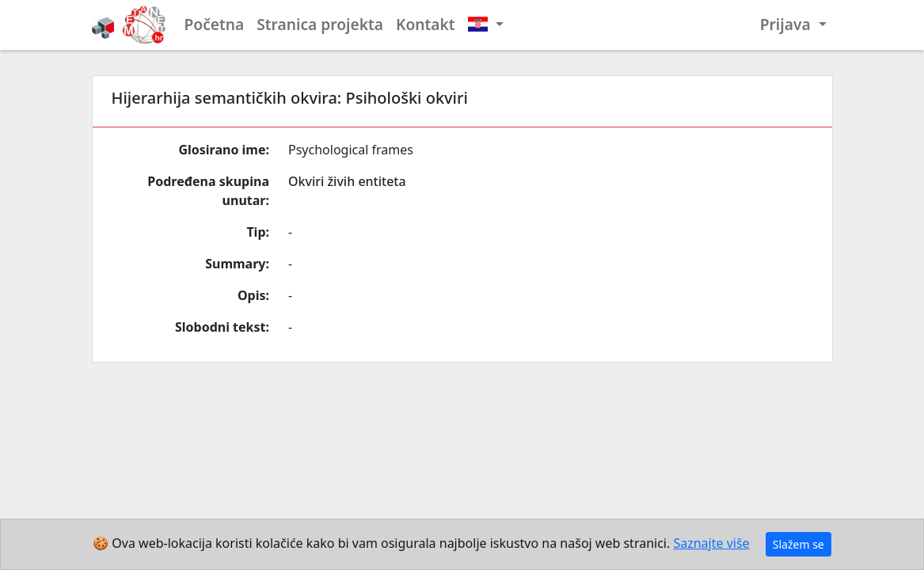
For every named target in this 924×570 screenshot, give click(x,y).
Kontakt (426, 24)
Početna (215, 24)
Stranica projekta (320, 24)
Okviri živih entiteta (347, 181)
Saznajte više (711, 543)
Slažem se (799, 544)
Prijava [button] (787, 24)
